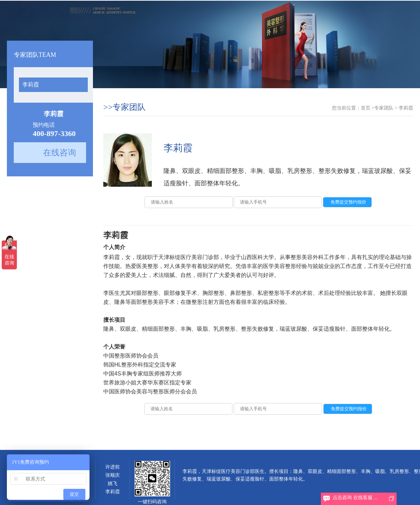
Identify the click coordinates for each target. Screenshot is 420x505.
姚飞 (113, 483)
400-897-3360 (54, 133)
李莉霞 (31, 85)
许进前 (113, 467)
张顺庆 (113, 475)
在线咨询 (60, 153)
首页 (366, 108)
